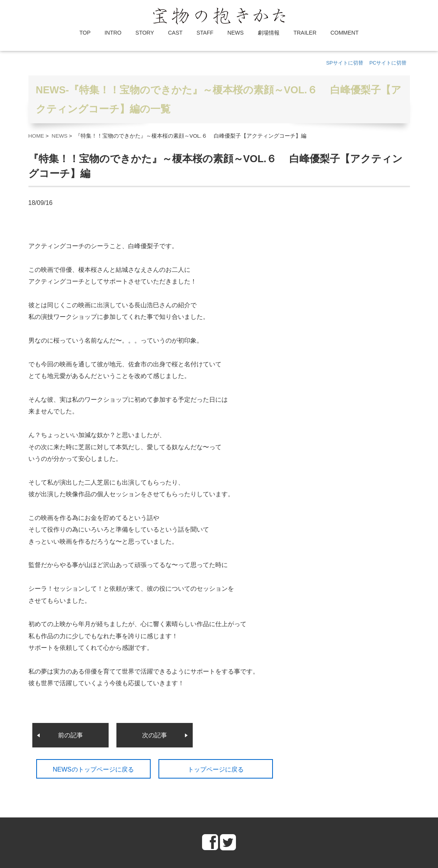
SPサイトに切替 (345, 63)
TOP (85, 33)
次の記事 (155, 735)
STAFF (205, 33)
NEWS (236, 33)
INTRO (113, 33)
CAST (175, 33)
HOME (36, 136)
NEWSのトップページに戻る (93, 769)
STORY (145, 33)
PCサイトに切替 (388, 63)
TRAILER (305, 33)
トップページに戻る (216, 769)
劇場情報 (269, 33)
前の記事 (70, 735)
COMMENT (345, 33)
